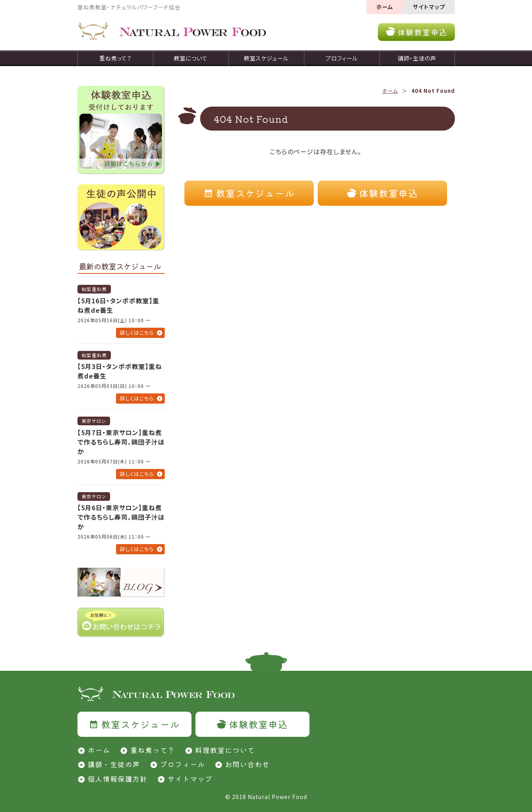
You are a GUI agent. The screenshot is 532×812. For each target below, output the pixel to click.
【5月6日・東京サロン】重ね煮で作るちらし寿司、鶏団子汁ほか (121, 517)
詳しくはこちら (137, 333)
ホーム (385, 7)
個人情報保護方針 (118, 779)
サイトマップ (429, 7)
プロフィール (182, 764)
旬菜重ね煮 (94, 289)
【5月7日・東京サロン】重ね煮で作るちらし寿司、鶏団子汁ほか (121, 442)
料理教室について (225, 750)
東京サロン (94, 421)
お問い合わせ (247, 764)
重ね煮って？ (153, 750)
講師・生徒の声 (114, 764)
